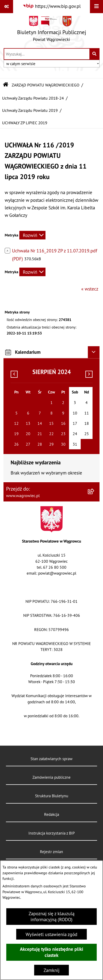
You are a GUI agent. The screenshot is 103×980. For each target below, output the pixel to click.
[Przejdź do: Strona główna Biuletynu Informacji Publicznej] (6, 85)
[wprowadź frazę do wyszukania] (47, 54)
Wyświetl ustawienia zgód (52, 934)
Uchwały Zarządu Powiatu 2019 (30, 110)
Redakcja (52, 814)
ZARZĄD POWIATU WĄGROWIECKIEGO (45, 85)
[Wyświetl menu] (96, 7)
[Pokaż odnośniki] (7, 7)
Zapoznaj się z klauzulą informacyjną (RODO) (52, 916)
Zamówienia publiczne (52, 777)
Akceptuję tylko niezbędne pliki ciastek (52, 952)
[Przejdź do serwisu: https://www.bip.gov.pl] (52, 6)
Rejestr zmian (52, 852)
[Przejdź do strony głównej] (52, 30)
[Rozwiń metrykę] (32, 235)
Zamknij (52, 970)
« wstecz (90, 289)
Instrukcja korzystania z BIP (52, 833)
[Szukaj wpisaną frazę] (95, 54)
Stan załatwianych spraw (52, 759)
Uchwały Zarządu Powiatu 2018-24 (33, 98)
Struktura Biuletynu (52, 796)
